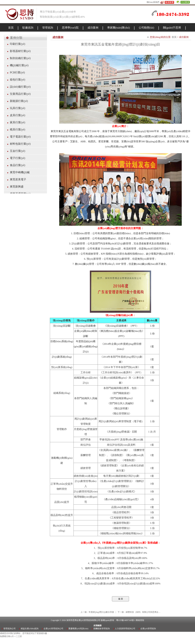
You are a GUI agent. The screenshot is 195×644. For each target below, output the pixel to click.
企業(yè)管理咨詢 (148, 629)
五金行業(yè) (18, 151)
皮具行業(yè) (18, 115)
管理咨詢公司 (10, 629)
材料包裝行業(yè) (20, 144)
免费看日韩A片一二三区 (11, 636)
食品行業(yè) (18, 165)
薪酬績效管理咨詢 (102, 629)
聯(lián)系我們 (153, 2)
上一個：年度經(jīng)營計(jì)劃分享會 (97, 612)
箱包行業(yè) (18, 80)
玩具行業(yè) (18, 108)
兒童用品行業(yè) (20, 94)
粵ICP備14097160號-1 (126, 620)
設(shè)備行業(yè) (20, 87)
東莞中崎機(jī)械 (20, 172)
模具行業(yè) (18, 129)
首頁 (174, 37)
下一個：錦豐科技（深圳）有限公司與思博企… (139, 612)
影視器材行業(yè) (20, 51)
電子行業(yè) (18, 158)
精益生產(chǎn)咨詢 (30, 629)
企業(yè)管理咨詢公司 (53, 629)
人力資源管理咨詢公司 (125, 629)
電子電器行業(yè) (20, 137)
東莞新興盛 (17, 187)
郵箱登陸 (140, 620)
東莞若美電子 (18, 179)
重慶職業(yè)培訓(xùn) (78, 629)
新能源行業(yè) (19, 101)
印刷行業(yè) (18, 44)
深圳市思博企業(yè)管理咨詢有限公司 (83, 620)
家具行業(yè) (18, 122)
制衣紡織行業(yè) (20, 58)
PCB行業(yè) (17, 72)
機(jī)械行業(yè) (19, 65)
